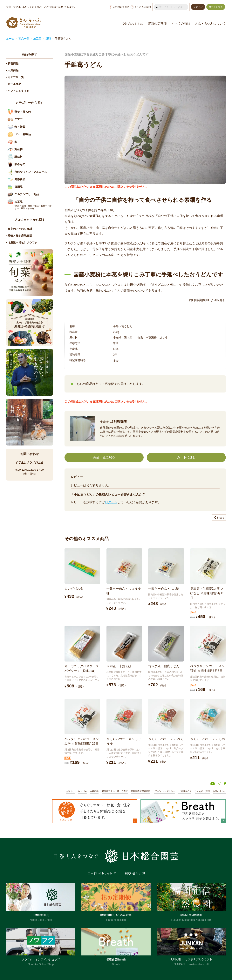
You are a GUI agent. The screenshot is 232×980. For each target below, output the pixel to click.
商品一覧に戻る (104, 457)
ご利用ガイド (185, 791)
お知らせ (70, 791)
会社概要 (94, 791)
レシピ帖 (82, 791)
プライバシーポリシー (164, 791)
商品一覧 (24, 39)
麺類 (48, 39)
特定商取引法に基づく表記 (115, 791)
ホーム (10, 39)
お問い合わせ (219, 791)
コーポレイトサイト (100, 873)
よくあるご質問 (141, 7)
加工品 (37, 39)
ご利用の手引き (119, 7)
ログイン (111, 502)
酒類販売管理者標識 (141, 791)
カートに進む (186, 457)
